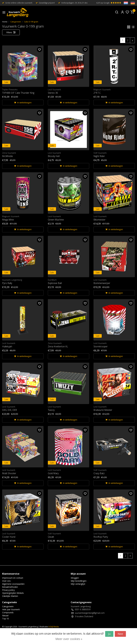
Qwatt (51, 537)
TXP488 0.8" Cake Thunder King (18, 93)
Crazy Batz (99, 473)
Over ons (6, 581)
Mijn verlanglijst (78, 584)
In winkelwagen (23, 103)
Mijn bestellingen (79, 581)
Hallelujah (7, 346)
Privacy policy (8, 590)
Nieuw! (5, 616)
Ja (109, 634)
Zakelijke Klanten (10, 596)
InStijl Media (53, 627)
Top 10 (5, 619)
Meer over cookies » (69, 639)
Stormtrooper (101, 346)
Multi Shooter (9, 473)
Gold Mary (53, 473)
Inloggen (75, 578)
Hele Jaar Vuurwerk (11, 609)
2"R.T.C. (97, 93)
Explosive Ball (55, 283)
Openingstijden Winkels (13, 593)
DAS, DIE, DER (10, 410)
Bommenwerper (102, 283)
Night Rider (99, 156)
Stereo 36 (53, 93)
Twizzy (51, 410)
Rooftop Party (101, 537)
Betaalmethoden (10, 587)
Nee (120, 634)
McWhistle (7, 156)
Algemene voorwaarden (13, 584)
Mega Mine (8, 220)
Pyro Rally (7, 283)
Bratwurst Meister (103, 410)
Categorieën (16, 22)
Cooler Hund (9, 537)
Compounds (8, 612)
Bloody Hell (54, 156)
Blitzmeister (99, 220)
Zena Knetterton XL (58, 346)
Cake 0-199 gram (31, 22)
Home (5, 22)
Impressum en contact (13, 578)
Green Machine (56, 220)
